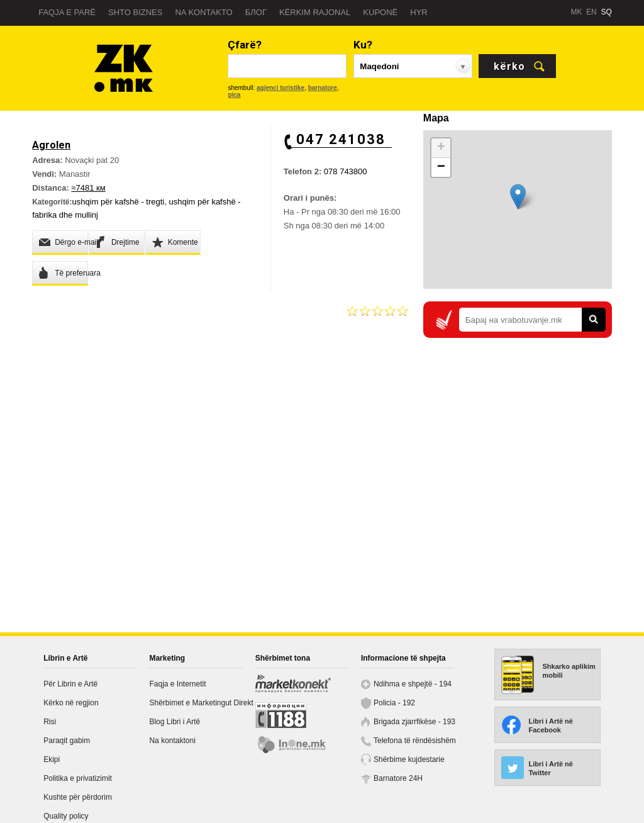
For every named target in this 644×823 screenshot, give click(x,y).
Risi (50, 722)
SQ (606, 12)
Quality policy (66, 816)
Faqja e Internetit (177, 684)
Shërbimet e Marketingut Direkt (201, 703)
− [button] (441, 167)
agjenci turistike (280, 88)
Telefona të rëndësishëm (415, 741)
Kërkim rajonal (315, 12)
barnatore (323, 88)
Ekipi (52, 759)
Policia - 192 (394, 703)
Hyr (419, 12)
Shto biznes (135, 12)
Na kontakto (203, 12)
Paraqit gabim (67, 741)
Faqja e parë (67, 12)
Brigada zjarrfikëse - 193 (414, 722)
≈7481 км (88, 188)
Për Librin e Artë (70, 684)
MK (576, 12)
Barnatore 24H (398, 778)
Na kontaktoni (172, 741)
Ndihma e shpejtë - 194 (413, 684)
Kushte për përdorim (78, 797)
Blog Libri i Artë (175, 722)
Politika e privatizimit (78, 778)
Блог (256, 12)
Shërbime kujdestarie (409, 759)
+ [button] (441, 148)
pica (234, 95)
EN (591, 12)
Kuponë (380, 12)
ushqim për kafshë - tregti (119, 202)
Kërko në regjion (71, 703)
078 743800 (346, 171)
